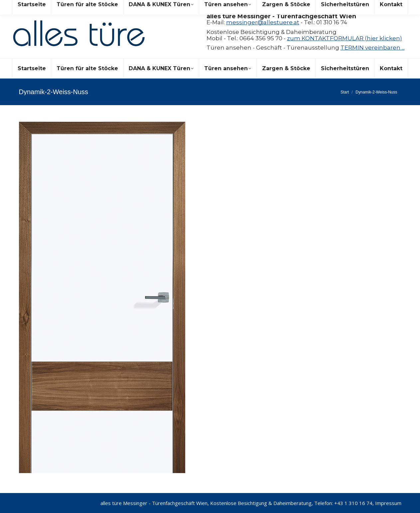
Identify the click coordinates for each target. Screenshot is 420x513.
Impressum (388, 503)
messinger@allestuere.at (263, 22)
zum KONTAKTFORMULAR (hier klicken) (345, 38)
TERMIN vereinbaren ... (373, 48)
